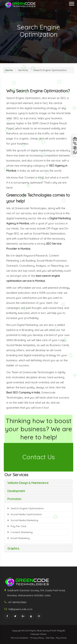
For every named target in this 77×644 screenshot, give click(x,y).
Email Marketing (20, 538)
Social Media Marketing (24, 520)
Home (9, 70)
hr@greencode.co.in (20, 609)
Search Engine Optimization (27, 508)
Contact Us (39, 457)
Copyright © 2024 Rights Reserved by (31, 631)
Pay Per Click (18, 526)
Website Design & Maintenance (28, 483)
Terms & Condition (19, 638)
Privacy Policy (37, 638)
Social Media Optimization (26, 514)
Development (16, 491)
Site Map (50, 638)
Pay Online (61, 638)
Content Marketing (22, 532)
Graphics (13, 548)
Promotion (14, 499)
